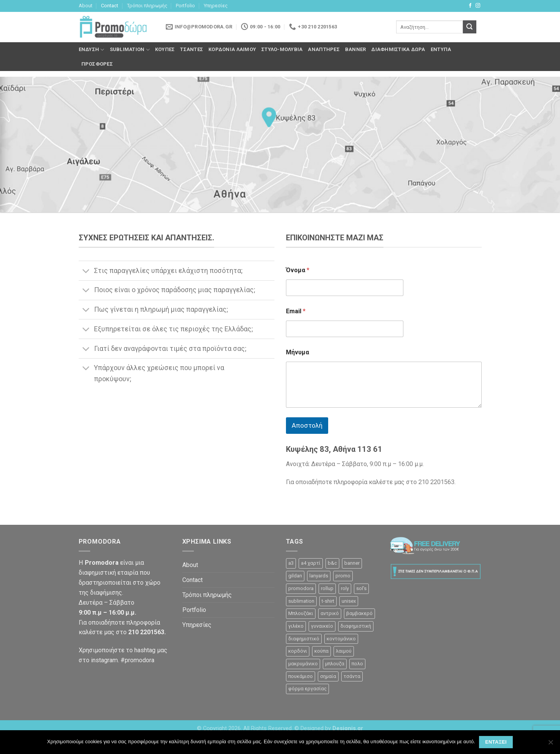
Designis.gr (348, 728)
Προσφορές (97, 64)
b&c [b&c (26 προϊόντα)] (332, 563)
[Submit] (469, 27)
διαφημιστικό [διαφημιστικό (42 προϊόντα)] (304, 639)
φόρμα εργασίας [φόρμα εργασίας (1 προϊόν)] (307, 689)
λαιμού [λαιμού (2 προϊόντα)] (344, 651)
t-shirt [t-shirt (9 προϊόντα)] (328, 601)
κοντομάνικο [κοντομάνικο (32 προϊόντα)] (341, 639)
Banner (356, 49)
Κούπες (165, 49)
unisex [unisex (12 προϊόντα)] (349, 601)
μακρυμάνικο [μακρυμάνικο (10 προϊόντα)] (303, 664)
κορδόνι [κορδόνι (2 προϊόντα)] (298, 651)
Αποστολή (307, 425)
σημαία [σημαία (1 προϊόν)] (328, 676)
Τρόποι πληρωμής (147, 6)
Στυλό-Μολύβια (282, 49)
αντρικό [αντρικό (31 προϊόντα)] (330, 613)
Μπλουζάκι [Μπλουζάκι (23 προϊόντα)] (301, 613)
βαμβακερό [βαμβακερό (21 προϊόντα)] (359, 613)
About (86, 6)
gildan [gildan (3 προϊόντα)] (295, 576)
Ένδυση (92, 50)
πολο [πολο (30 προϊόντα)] (357, 664)
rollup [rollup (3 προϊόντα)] (327, 588)
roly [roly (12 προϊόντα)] (345, 588)
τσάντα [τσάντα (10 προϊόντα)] (352, 676)
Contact (110, 6)
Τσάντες (192, 49)
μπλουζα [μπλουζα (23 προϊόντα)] (335, 664)
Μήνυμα (297, 352)
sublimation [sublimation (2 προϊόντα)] (301, 601)
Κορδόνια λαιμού (232, 49)
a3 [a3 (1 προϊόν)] (291, 563)
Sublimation (130, 50)
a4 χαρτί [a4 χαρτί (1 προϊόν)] (311, 563)
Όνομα (298, 270)
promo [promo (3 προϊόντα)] (343, 576)
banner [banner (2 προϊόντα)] (352, 563)
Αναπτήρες (324, 49)
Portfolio (185, 6)
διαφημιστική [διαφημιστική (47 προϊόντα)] (356, 626)
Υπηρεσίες (216, 6)
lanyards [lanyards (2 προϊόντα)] (319, 576)
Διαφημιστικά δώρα (398, 49)
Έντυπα (441, 49)
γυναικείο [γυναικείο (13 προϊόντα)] (322, 626)
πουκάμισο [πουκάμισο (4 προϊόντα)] (301, 676)
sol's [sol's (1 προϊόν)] (361, 588)
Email (296, 311)
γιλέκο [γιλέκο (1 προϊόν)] (296, 626)
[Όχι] (550, 744)
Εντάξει (496, 742)
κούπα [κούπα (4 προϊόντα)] (321, 651)
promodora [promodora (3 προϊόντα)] (301, 588)
